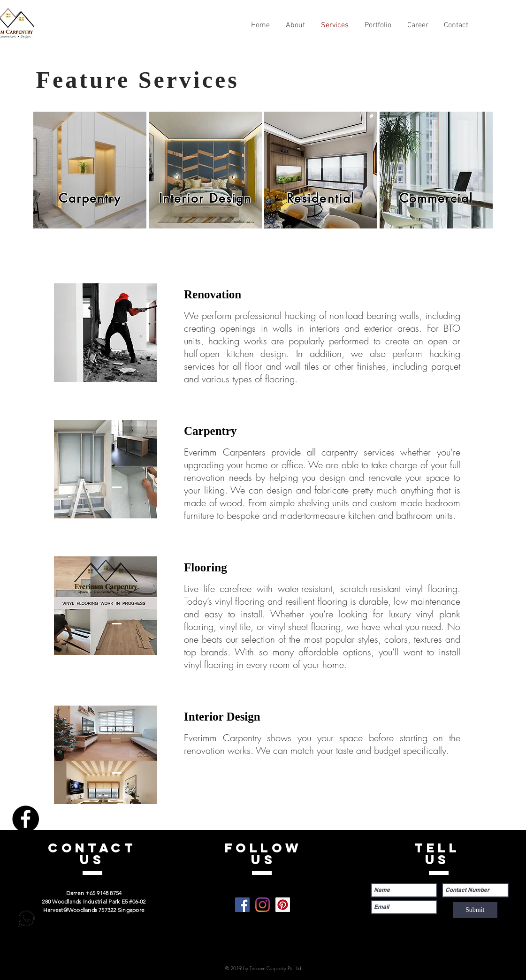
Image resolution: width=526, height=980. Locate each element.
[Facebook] (26, 819)
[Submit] (475, 910)
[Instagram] (26, 852)
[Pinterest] (26, 885)
